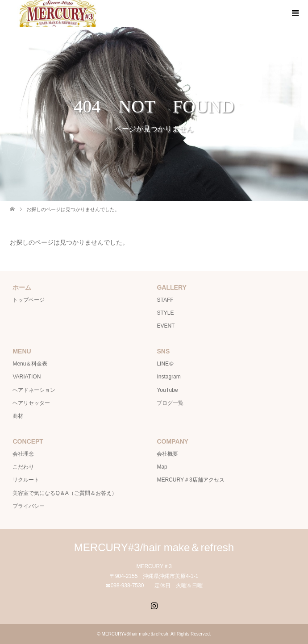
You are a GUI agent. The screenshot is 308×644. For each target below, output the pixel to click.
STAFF (165, 300)
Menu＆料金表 (30, 364)
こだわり (23, 467)
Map (162, 467)
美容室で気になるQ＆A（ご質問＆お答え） (65, 493)
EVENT (166, 326)
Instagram (169, 377)
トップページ (29, 300)
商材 (18, 416)
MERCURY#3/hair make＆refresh (154, 547)
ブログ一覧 (170, 403)
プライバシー (29, 506)
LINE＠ (165, 364)
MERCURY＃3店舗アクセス (190, 480)
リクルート (26, 480)
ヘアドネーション (34, 390)
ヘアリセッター (31, 403)
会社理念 (23, 454)
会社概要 (167, 454)
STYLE (165, 313)
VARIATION (27, 377)
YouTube (167, 390)
